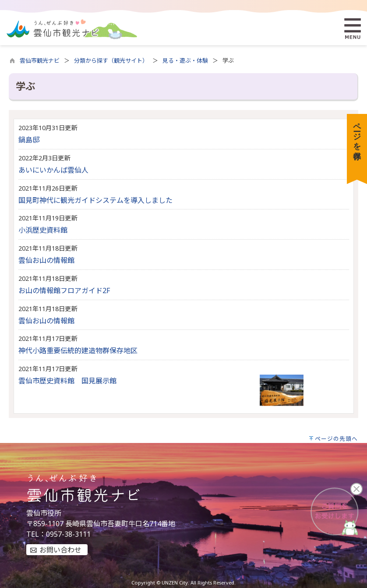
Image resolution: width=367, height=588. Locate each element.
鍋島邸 (29, 140)
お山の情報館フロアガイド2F (64, 290)
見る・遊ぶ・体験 (185, 60)
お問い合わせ (60, 550)
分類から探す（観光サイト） (111, 60)
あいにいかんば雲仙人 (53, 170)
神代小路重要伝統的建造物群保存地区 (78, 351)
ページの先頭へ (336, 439)
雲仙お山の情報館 (46, 260)
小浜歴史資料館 (43, 230)
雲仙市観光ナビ (40, 60)
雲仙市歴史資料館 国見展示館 (67, 381)
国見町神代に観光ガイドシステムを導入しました (95, 200)
